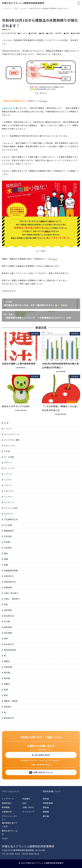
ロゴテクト (9, 514)
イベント (8, 429)
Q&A (24, 803)
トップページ (8, 799)
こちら (44, 101)
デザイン (8, 463)
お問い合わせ (28, 807)
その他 (7, 451)
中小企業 (8, 525)
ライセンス (9, 502)
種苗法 (7, 661)
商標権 (46, 812)
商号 (6, 553)
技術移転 (8, 610)
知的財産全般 (10, 650)
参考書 (7, 542)
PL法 (6, 423)
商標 (43, 33)
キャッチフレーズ (12, 434)
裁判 (6, 695)
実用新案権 (48, 803)
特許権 (46, 799)
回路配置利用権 (11, 570)
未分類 (7, 621)
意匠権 (46, 807)
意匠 (68, 33)
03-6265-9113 (43, 755)
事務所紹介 (7, 803)
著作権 (7, 673)
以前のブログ (8, 108)
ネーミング (9, 468)
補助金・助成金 (11, 701)
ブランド (8, 485)
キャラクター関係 (12, 440)
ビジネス (24, 33)
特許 (6, 638)
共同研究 (8, 536)
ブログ (5, 838)
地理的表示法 (10, 582)
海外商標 (8, 633)
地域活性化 (9, 576)
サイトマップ (28, 812)
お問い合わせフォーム (43, 772)
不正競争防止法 (11, 519)
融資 (6, 690)
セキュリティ (10, 446)
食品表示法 (9, 718)
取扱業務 (6, 807)
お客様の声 (7, 812)
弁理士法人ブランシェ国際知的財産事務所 (23, 3)
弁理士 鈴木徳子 (11, 593)
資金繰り (8, 707)
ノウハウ (8, 474)
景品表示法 (9, 616)
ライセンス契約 (11, 508)
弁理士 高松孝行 (55, 33)
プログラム (9, 491)
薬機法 (7, 684)
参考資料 (34, 33)
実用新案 (8, 587)
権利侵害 (76, 33)
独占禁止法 (9, 644)
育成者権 (8, 667)
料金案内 (26, 799)
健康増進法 (9, 531)
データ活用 (9, 457)
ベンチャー (9, 497)
